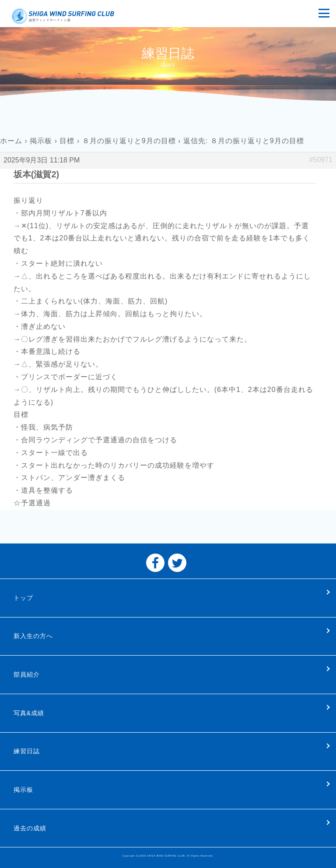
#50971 (321, 160)
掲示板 (41, 141)
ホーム (11, 141)
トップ (23, 598)
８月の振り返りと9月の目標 (129, 141)
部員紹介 (27, 674)
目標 (67, 141)
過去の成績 (30, 828)
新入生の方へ (33, 636)
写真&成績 (29, 713)
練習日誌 (27, 751)
